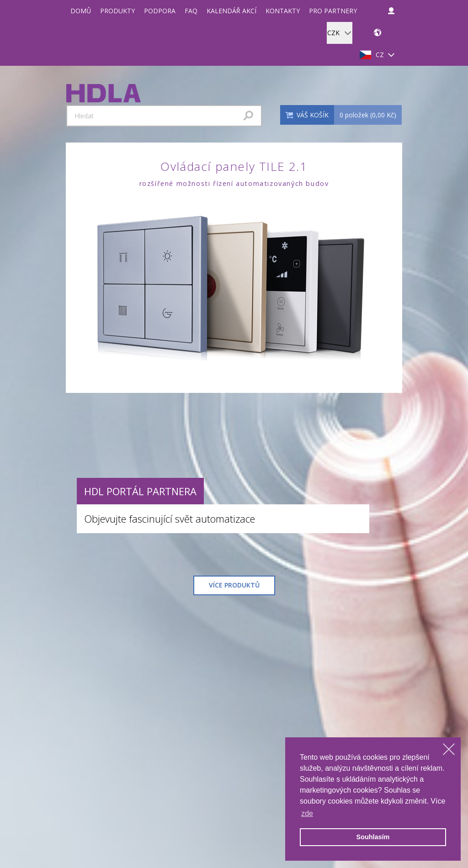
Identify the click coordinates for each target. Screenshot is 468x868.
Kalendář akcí (231, 11)
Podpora (160, 11)
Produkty (117, 11)
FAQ (191, 11)
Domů (81, 11)
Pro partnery (333, 11)
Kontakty (283, 11)
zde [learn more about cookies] (307, 813)
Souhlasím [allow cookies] (373, 837)
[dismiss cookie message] (449, 749)
